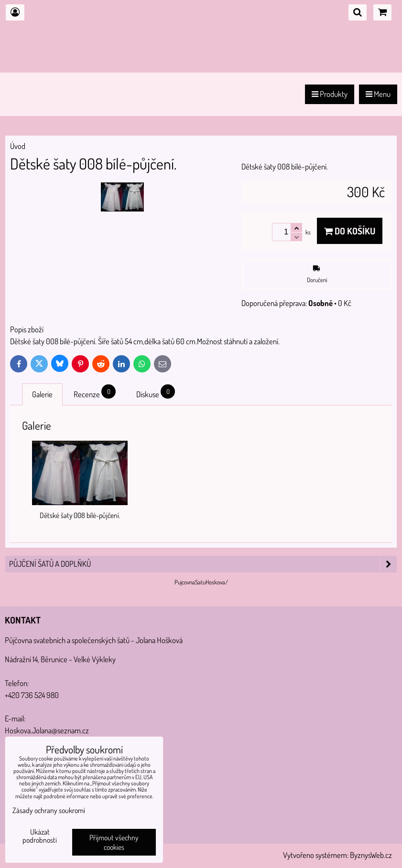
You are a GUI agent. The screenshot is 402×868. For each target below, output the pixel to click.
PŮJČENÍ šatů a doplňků (203, 564)
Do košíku (350, 231)
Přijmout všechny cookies (114, 842)
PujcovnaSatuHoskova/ (201, 582)
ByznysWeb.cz (371, 855)
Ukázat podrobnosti (40, 836)
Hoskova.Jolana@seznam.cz (47, 730)
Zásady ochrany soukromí (49, 810)
